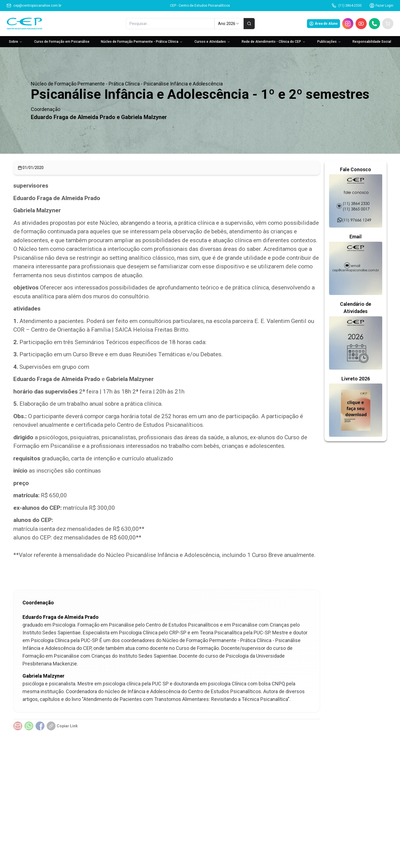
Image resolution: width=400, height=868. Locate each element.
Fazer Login (381, 6)
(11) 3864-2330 (347, 6)
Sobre (16, 42)
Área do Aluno (323, 24)
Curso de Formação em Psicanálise (62, 42)
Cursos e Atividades (212, 42)
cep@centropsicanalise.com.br (34, 6)
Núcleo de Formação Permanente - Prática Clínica (142, 42)
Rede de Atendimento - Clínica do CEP (274, 42)
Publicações (329, 42)
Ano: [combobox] (229, 24)
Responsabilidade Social (372, 42)
